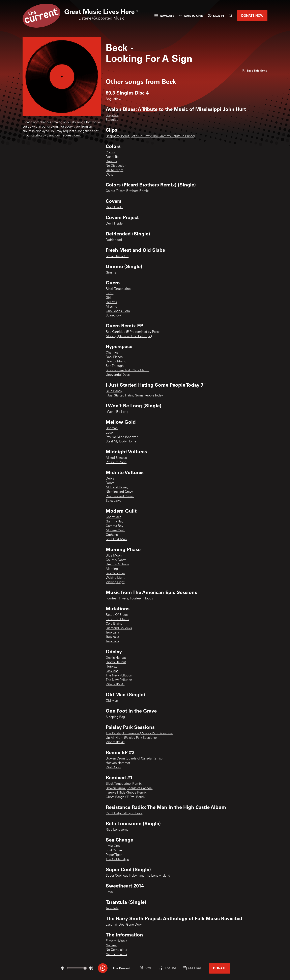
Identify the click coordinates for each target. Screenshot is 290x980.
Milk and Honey (117, 488)
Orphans (112, 535)
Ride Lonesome (117, 830)
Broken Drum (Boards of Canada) (129, 788)
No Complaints (116, 950)
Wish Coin (113, 768)
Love (109, 892)
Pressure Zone (116, 462)
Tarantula (112, 908)
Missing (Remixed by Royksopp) (129, 336)
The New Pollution (119, 676)
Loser (110, 433)
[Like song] (255, 70)
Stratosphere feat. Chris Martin (127, 370)
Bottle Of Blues (117, 615)
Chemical (112, 353)
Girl (108, 298)
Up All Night (114, 170)
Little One (113, 846)
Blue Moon (114, 556)
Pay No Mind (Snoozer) (122, 437)
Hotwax (111, 667)
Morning (112, 569)
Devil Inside (114, 207)
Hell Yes (111, 302)
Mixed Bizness (116, 458)
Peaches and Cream (120, 496)
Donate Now (252, 15)
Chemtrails (113, 517)
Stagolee (112, 115)
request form (71, 136)
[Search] (231, 16)
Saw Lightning (116, 362)
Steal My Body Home (121, 442)
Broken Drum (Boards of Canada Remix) (134, 759)
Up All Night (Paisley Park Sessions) (131, 738)
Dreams (111, 161)
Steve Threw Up (117, 256)
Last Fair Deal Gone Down (125, 925)
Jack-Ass (112, 671)
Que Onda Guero (118, 311)
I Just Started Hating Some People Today (134, 396)
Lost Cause (114, 851)
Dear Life (112, 157)
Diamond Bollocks (119, 628)
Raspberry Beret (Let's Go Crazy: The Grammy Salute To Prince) (150, 136)
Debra (110, 479)
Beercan (112, 428)
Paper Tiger (114, 855)
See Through (115, 366)
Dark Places (114, 357)
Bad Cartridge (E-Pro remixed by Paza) (133, 332)
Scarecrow (113, 316)
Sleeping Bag (115, 717)
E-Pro (110, 293)
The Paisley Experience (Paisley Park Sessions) (139, 733)
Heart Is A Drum (117, 565)
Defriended (114, 240)
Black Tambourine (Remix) (124, 784)
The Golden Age (117, 859)
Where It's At (115, 685)
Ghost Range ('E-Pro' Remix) (126, 797)
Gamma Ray (114, 522)
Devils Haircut (116, 658)
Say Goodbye (115, 573)
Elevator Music (116, 941)
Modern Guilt (115, 531)
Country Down (116, 560)
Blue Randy (114, 391)
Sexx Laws (113, 501)
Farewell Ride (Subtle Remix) (126, 793)
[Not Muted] (62, 968)
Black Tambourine (118, 289)
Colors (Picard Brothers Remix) (128, 191)
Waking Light (115, 578)
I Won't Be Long (117, 412)
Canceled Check (117, 619)
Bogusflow (113, 99)
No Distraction (116, 166)
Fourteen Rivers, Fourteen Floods (129, 599)
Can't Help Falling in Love (124, 814)
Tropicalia (112, 633)
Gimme (111, 273)
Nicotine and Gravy (119, 492)
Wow (109, 175)
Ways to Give (191, 16)
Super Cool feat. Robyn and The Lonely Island (138, 876)
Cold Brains (114, 624)
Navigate (164, 16)
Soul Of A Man (116, 539)
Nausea (111, 946)
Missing (111, 307)
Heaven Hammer (118, 763)
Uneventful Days (118, 375)
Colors (110, 153)
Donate (220, 968)
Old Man (112, 701)
